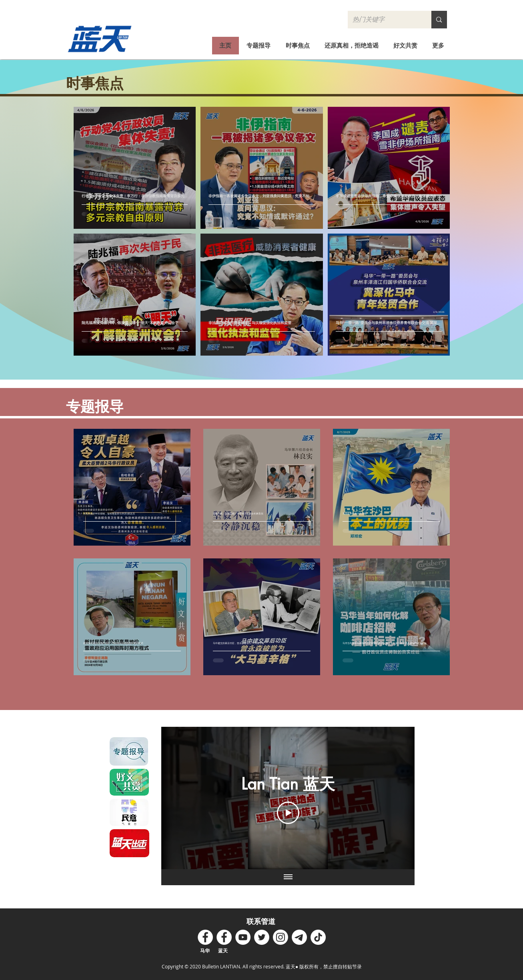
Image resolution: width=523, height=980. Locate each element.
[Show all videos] (288, 877)
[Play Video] (288, 813)
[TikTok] (318, 937)
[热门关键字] (384, 20)
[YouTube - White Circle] (243, 937)
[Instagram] (281, 937)
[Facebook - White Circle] (205, 937)
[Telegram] (299, 937)
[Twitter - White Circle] (262, 937)
